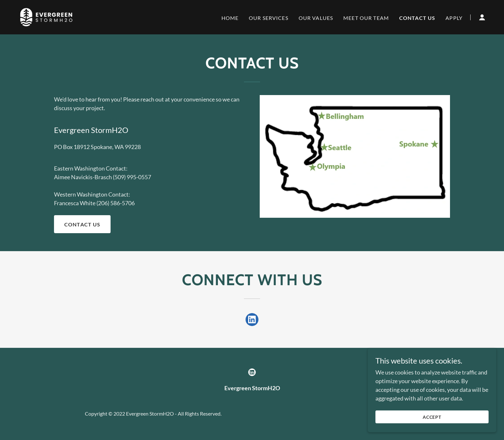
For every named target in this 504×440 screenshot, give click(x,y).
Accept (432, 430)
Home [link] (230, 18)
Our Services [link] (269, 18)
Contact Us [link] (417, 18)
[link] (46, 16)
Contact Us (82, 224)
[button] (482, 17)
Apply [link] (454, 18)
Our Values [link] (316, 18)
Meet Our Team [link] (366, 18)
